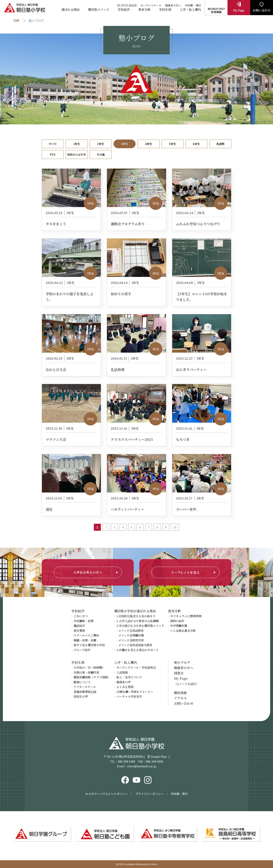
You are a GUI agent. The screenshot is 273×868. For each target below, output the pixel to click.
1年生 (77, 144)
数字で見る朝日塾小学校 (89, 645)
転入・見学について (129, 677)
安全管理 (79, 631)
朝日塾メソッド (99, 10)
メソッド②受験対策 (131, 635)
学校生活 (165, 10)
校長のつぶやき (77, 154)
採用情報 (180, 693)
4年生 (149, 144)
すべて (53, 144)
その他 (101, 154)
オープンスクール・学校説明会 (136, 667)
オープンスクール (151, 5)
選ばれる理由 (71, 10)
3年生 (124, 144)
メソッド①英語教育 (131, 631)
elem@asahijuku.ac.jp (142, 766)
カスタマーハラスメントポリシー (107, 794)
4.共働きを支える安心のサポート (138, 650)
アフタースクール (85, 687)
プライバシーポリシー (149, 794)
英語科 (220, 144)
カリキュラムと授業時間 (186, 616)
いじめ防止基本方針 (183, 631)
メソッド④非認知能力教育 (135, 645)
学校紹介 (124, 10)
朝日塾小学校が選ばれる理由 (135, 611)
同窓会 (179, 673)
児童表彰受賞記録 (85, 692)
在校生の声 (81, 696)
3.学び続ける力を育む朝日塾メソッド (140, 626)
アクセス (180, 698)
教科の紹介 (177, 621)
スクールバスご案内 (86, 635)
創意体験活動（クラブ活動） (92, 677)
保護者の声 (124, 682)
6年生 (196, 144)
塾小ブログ (182, 662)
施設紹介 (79, 626)
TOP (16, 20)
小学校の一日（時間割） (89, 667)
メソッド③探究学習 (131, 640)
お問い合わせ (184, 703)
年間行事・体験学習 (86, 672)
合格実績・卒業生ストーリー (135, 692)
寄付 (198, 5)
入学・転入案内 (190, 10)
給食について (82, 682)
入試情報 (122, 672)
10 (175, 527)
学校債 (189, 5)
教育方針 (144, 10)
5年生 (172, 144)
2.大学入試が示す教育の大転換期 (138, 621)
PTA (53, 154)
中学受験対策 (179, 626)
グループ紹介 (82, 650)
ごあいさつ (81, 616)
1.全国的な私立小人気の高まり (136, 616)
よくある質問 (125, 687)
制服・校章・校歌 (85, 640)
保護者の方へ (173, 5)
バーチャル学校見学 (129, 696)
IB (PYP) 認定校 (127, 5)
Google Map (159, 756)
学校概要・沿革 (84, 621)
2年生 (101, 144)
